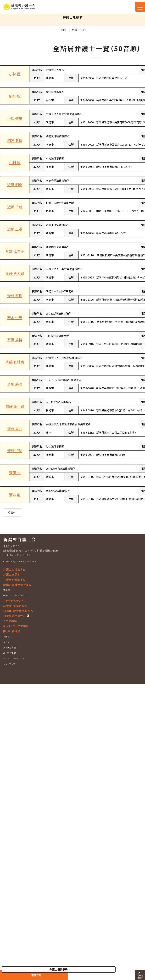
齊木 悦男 (15, 317)
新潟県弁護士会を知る (17, 585)
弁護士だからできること (15, 595)
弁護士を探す (79, 30)
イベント (7, 642)
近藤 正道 (15, 229)
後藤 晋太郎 (15, 273)
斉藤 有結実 (15, 362)
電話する (36, 975)
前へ (13, 512)
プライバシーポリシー (14, 658)
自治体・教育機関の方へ (18, 611)
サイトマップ (9, 664)
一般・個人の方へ (14, 601)
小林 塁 (15, 74)
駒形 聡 (15, 96)
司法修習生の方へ (15, 616)
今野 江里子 (15, 251)
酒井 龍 (15, 495)
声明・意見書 (10, 647)
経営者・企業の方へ (15, 606)
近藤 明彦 (15, 185)
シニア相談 (10, 621)
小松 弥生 (15, 118)
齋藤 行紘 (15, 450)
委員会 (7, 590)
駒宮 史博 (15, 140)
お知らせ (8, 636)
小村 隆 (15, 162)
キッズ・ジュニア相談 (16, 626)
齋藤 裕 (15, 473)
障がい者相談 (12, 631)
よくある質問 (10, 653)
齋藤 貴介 (15, 428)
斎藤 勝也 (15, 384)
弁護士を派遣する (14, 580)
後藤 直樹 (15, 295)
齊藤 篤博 (15, 340)
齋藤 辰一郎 (15, 406)
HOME (63, 30)
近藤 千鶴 (15, 207)
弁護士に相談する (14, 569)
